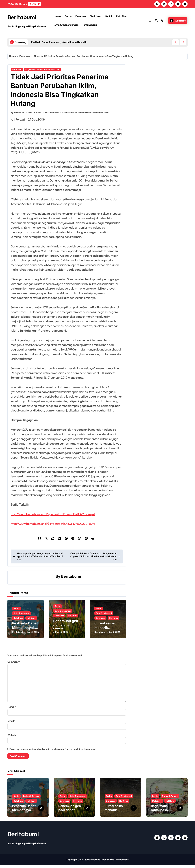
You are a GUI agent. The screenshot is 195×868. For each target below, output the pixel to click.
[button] (183, 42)
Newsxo (106, 862)
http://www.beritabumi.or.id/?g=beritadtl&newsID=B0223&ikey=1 (53, 519)
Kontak (109, 16)
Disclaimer (95, 16)
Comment (14, 665)
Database (80, 16)
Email (11, 724)
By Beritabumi (17, 117)
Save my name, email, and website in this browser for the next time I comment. (53, 752)
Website (12, 738)
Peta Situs (121, 16)
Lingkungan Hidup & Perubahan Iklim (42, 69)
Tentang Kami (90, 25)
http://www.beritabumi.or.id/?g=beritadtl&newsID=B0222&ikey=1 (53, 528)
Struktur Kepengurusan (66, 25)
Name (12, 710)
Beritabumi (23, 17)
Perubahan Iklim (102, 117)
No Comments (52, 117)
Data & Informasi (21, 615)
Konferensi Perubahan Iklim (78, 117)
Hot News (31, 620)
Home (58, 16)
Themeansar (121, 862)
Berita (68, 16)
